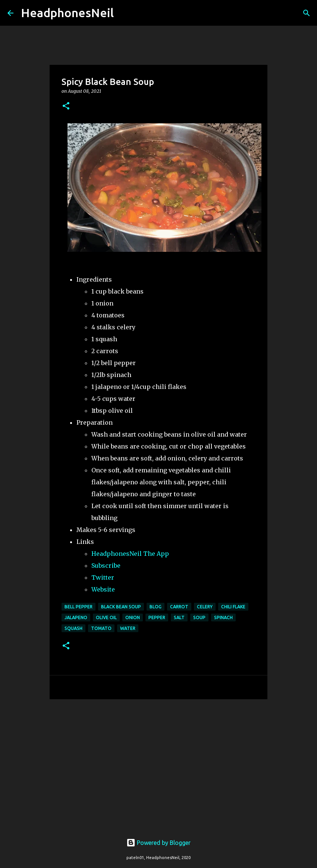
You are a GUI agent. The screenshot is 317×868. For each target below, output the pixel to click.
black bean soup (121, 607)
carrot (179, 607)
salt (179, 617)
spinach (223, 617)
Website (103, 589)
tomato (101, 628)
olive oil (106, 617)
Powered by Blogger (158, 843)
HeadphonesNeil (67, 13)
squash (73, 628)
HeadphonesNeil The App (130, 554)
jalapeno (76, 617)
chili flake (233, 607)
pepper (157, 617)
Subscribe (106, 566)
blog (156, 607)
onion (133, 617)
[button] (66, 106)
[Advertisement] (158, 763)
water (128, 628)
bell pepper (79, 607)
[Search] (124, 13)
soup (199, 617)
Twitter (103, 577)
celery (205, 607)
